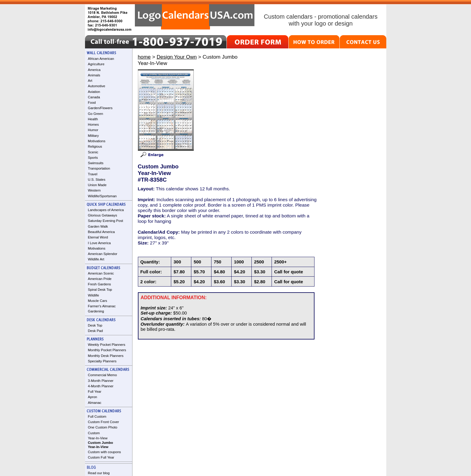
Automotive (97, 86)
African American (101, 59)
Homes (93, 124)
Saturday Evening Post (106, 221)
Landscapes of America (106, 210)
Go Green (96, 114)
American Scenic (101, 273)
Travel (93, 174)
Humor (93, 130)
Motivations (97, 141)
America (94, 70)
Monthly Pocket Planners (107, 350)
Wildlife (94, 295)
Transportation (99, 168)
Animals (94, 75)
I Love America (99, 243)
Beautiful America (102, 232)
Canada (94, 97)
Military (93, 136)
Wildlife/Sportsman (102, 196)
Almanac (95, 403)
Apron (93, 397)
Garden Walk (98, 226)
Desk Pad (96, 331)
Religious (95, 146)
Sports (93, 158)
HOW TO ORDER (314, 42)
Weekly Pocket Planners (107, 345)
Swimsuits (96, 163)
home (144, 57)
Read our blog (99, 473)
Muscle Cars (98, 301)
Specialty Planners (102, 361)
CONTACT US (363, 42)
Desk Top (95, 325)
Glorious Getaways (103, 215)
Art (90, 81)
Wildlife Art (96, 259)
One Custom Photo (103, 427)
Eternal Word (98, 237)
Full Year (95, 392)
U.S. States (97, 180)
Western (94, 190)
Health (93, 119)
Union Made (97, 185)
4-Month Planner (101, 386)
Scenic (93, 152)
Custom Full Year (101, 457)
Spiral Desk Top (100, 290)
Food (92, 103)
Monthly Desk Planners (106, 356)
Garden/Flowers (100, 108)
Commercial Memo (103, 375)
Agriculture (96, 64)
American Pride (100, 279)
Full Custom (97, 416)
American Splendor (103, 254)
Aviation (94, 92)
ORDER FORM (258, 42)
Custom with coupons (105, 452)
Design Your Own (176, 57)
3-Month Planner (101, 381)
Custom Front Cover (104, 422)
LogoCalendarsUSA (195, 17)
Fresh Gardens (100, 284)
